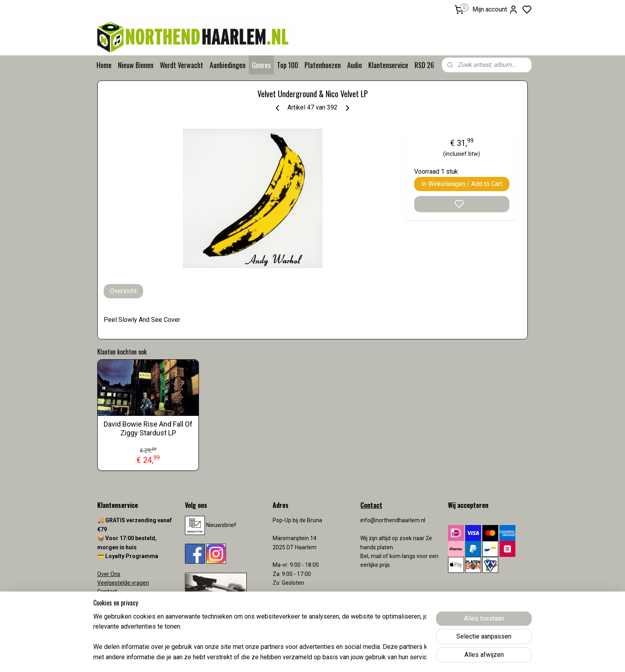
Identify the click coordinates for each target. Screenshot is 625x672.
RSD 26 (424, 65)
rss (359, 657)
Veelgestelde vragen (123, 583)
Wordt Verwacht (182, 65)
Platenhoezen (323, 65)
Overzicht (123, 291)
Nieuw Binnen (136, 65)
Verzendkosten (117, 601)
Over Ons (109, 574)
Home (104, 65)
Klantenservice (388, 65)
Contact (107, 592)
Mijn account (495, 10)
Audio (355, 65)
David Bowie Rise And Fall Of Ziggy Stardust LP (148, 428)
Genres (261, 65)
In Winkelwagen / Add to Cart (462, 184)
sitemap (344, 657)
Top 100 (288, 65)
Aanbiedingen (228, 65)
